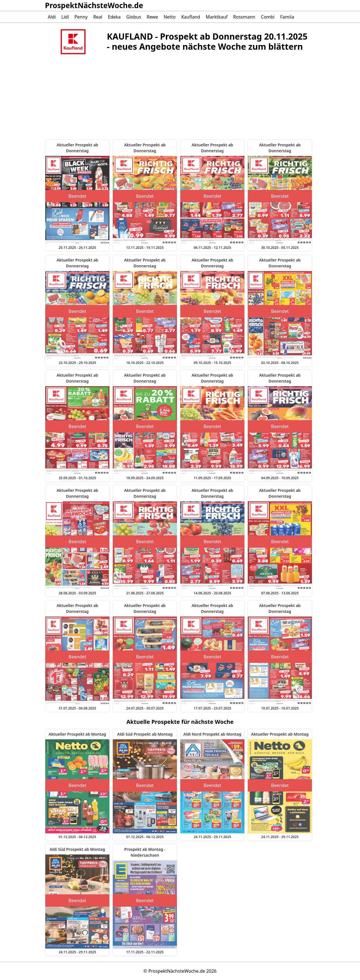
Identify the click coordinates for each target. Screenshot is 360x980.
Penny (81, 17)
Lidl (65, 17)
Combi (268, 17)
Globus (134, 17)
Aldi (52, 17)
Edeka (114, 17)
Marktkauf (216, 17)
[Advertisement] (94, 100)
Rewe (152, 17)
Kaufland (191, 17)
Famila (287, 17)
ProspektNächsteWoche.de (94, 5)
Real (98, 17)
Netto (170, 17)
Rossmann (244, 17)
